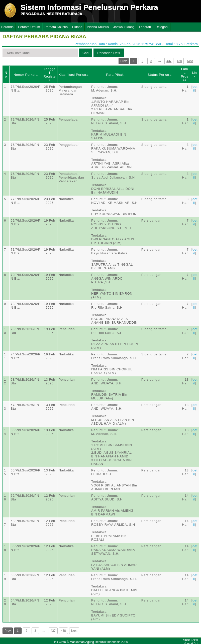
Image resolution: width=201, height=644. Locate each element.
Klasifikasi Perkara (74, 75)
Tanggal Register (49, 75)
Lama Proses (185, 75)
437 (169, 61)
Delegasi (162, 27)
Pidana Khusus (98, 27)
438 (179, 61)
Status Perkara (160, 75)
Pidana (77, 27)
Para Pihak (115, 75)
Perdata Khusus (56, 27)
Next (190, 61)
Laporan (145, 27)
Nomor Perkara (26, 75)
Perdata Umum (29, 27)
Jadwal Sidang (124, 27)
